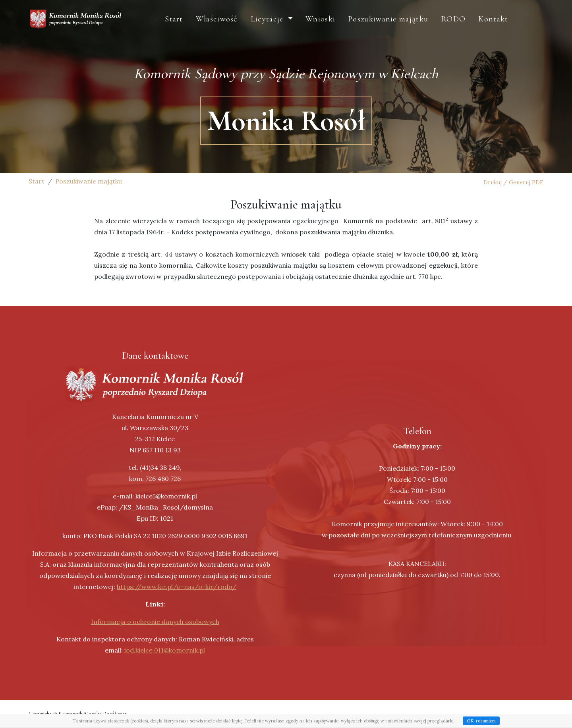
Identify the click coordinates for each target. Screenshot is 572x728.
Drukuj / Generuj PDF (513, 182)
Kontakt (520, 27)
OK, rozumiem (481, 721)
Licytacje (295, 27)
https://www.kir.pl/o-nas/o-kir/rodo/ (177, 587)
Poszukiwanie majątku (415, 27)
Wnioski (347, 27)
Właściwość (243, 27)
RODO (480, 27)
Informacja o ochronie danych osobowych (155, 622)
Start (201, 27)
